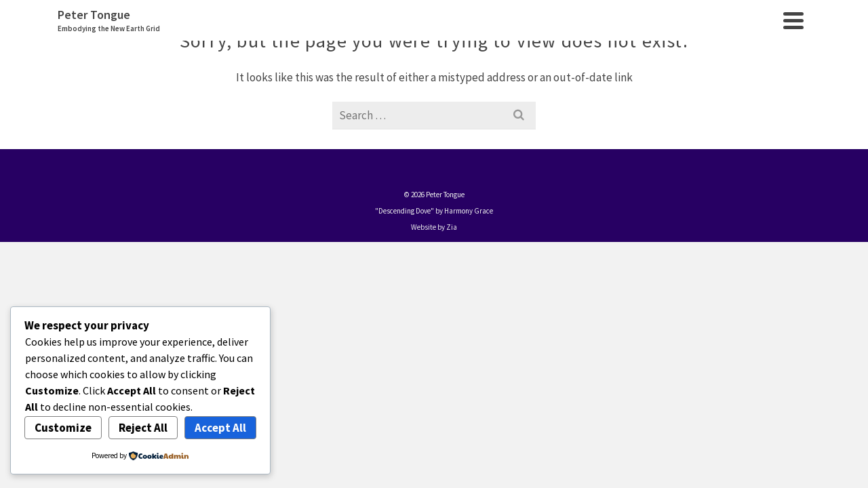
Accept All (220, 428)
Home (267, 94)
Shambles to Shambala (590, 94)
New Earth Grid (704, 94)
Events (498, 94)
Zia (452, 354)
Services (364, 94)
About (311, 94)
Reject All (143, 428)
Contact (781, 94)
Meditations (433, 94)
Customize (63, 428)
